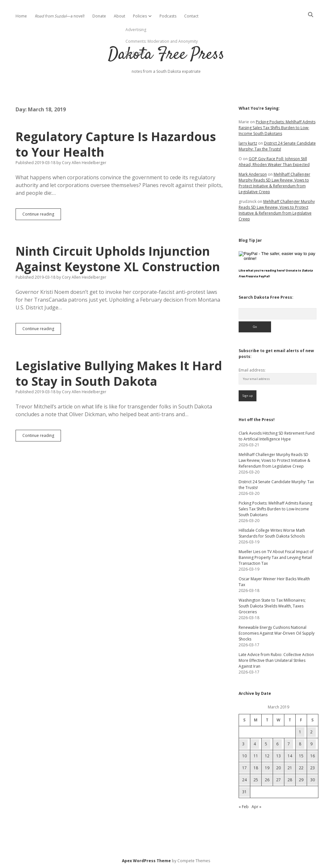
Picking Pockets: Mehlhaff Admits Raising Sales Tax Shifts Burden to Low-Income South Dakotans (277, 128)
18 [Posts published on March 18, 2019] (256, 768)
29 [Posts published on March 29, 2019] (301, 780)
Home (21, 16)
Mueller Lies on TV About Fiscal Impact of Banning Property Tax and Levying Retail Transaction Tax (276, 557)
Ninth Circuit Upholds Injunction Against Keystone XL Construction (118, 259)
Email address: (252, 370)
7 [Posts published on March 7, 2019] (289, 744)
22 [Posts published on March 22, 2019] (301, 768)
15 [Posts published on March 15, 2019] (301, 756)
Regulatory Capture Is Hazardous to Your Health (116, 144)
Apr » (256, 807)
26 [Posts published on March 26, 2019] (267, 780)
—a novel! (60, 16)
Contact (191, 16)
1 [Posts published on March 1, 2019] (300, 732)
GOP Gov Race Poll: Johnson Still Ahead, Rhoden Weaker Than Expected (274, 162)
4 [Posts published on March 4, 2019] (255, 744)
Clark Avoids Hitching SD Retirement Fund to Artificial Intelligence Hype (277, 436)
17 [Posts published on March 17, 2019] (244, 768)
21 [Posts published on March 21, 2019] (290, 768)
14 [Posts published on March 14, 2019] (290, 756)
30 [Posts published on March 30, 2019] (313, 780)
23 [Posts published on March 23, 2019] (313, 768)
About (119, 16)
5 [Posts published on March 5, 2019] (266, 744)
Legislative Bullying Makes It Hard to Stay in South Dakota (119, 373)
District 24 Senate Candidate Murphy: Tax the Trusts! (277, 146)
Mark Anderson (253, 174)
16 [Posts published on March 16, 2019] (313, 756)
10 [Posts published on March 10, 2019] (244, 756)
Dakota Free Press (166, 55)
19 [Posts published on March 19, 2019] (267, 768)
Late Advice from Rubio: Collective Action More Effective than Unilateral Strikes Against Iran (276, 660)
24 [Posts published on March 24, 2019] (244, 780)
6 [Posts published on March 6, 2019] (277, 744)
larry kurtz (248, 143)
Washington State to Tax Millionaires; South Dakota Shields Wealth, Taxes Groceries (272, 606)
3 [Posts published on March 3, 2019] (243, 744)
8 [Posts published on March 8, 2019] (300, 744)
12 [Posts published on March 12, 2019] (267, 756)
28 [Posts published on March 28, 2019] (290, 780)
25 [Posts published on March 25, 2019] (256, 780)
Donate (99, 16)
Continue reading (42, 216)
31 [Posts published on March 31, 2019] (244, 792)
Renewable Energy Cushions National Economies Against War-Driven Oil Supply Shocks (277, 633)
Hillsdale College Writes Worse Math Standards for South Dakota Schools (272, 533)
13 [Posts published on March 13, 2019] (279, 756)
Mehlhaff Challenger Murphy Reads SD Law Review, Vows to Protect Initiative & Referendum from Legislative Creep (274, 183)
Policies (140, 16)
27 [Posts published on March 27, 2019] (279, 780)
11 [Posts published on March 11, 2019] (256, 756)
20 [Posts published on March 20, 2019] (279, 768)
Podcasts (168, 16)
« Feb (244, 807)
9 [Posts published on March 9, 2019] (311, 744)
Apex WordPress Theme (146, 861)
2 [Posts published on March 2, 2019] (311, 732)
